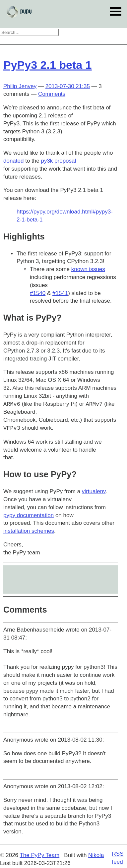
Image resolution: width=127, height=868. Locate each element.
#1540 (38, 293)
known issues (88, 269)
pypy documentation (29, 515)
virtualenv (94, 491)
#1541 (60, 293)
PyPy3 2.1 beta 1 (48, 65)
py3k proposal (58, 161)
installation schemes (29, 531)
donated (13, 161)
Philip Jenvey (20, 86)
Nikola (96, 855)
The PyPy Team (39, 855)
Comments (52, 94)
